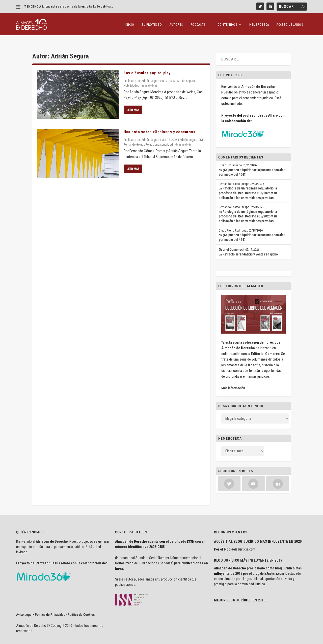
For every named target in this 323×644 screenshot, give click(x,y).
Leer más (133, 100)
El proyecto (152, 23)
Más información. (234, 378)
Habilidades (131, 76)
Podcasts (198, 23)
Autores (176, 23)
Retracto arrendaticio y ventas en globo (250, 244)
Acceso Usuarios (290, 23)
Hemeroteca (259, 23)
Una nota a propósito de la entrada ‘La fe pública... (79, 7)
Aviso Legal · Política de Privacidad (41, 605)
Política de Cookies (81, 605)
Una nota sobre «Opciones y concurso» (159, 122)
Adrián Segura (150, 71)
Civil (201, 130)
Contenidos (227, 23)
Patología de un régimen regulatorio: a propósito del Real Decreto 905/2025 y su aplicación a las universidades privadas (248, 183)
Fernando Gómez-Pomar (138, 135)
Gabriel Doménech (232, 240)
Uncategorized (164, 135)
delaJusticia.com (243, 540)
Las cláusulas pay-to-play (147, 63)
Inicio (130, 23)
